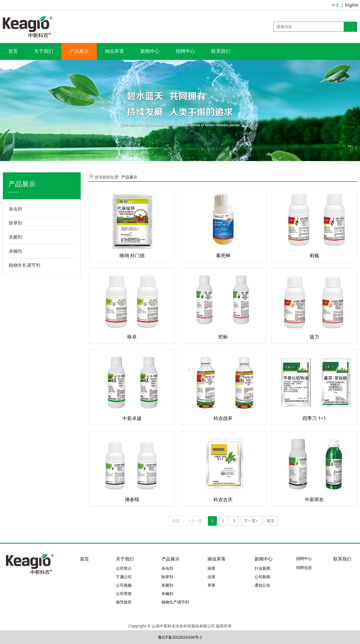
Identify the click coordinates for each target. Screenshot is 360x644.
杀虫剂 (15, 209)
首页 (13, 51)
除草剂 (15, 223)
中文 (336, 5)
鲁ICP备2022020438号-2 (180, 637)
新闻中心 (150, 51)
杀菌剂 (15, 237)
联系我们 (221, 51)
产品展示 (79, 51)
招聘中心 (185, 51)
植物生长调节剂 (24, 265)
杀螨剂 (15, 251)
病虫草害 (114, 51)
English (352, 5)
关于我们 (44, 51)
